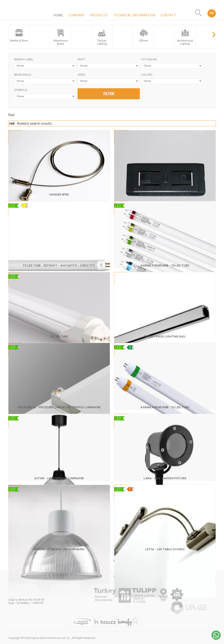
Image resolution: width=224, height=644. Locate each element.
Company (77, 15)
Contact (168, 15)
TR (212, 13)
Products (99, 15)
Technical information (134, 15)
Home (58, 15)
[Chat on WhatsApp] (216, 639)
